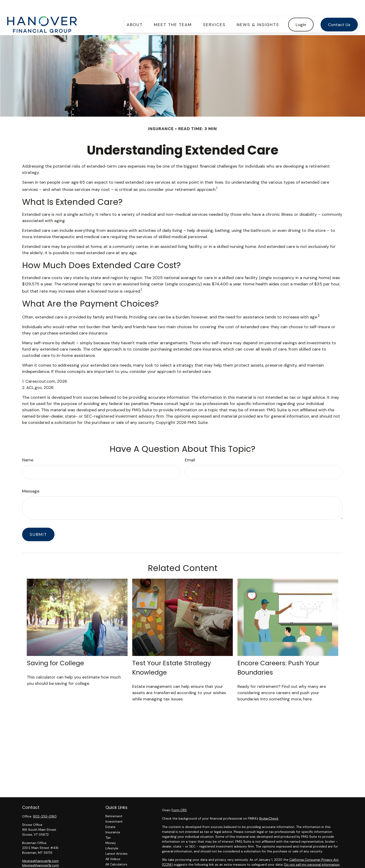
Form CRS (179, 796)
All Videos (113, 845)
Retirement (114, 802)
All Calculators (116, 850)
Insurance (113, 818)
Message (31, 477)
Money (111, 829)
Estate (110, 813)
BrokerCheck (269, 804)
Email (190, 446)
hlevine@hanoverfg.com (40, 847)
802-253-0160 (45, 802)
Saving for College (55, 649)
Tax (108, 824)
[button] (135, 11)
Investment (114, 807)
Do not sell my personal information (312, 851)
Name (28, 446)
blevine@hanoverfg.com (41, 851)
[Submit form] (38, 520)
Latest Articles (117, 840)
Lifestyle (112, 834)
